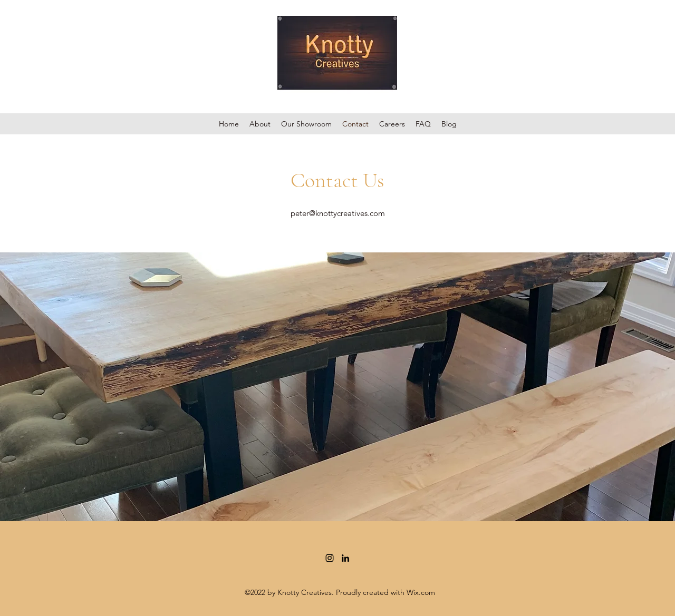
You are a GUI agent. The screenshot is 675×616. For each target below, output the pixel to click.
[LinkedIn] (345, 558)
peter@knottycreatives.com (338, 213)
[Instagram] (330, 558)
